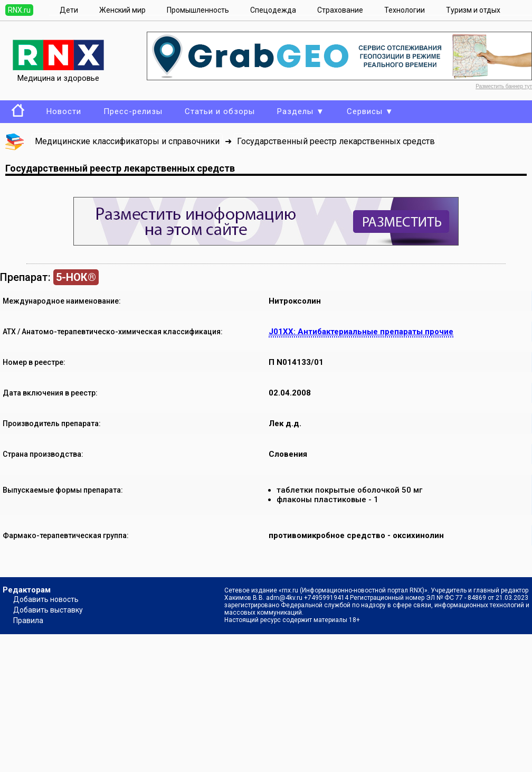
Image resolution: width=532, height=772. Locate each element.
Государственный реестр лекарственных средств (336, 141)
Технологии (405, 10)
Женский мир (122, 10)
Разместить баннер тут (504, 86)
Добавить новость (46, 599)
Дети (69, 10)
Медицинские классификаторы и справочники (127, 141)
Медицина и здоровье (58, 73)
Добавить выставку (48, 610)
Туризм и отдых (473, 10)
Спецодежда (273, 10)
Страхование (340, 10)
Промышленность (198, 10)
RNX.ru (19, 10)
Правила (28, 620)
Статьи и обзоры (220, 111)
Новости (64, 111)
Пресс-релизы (133, 111)
